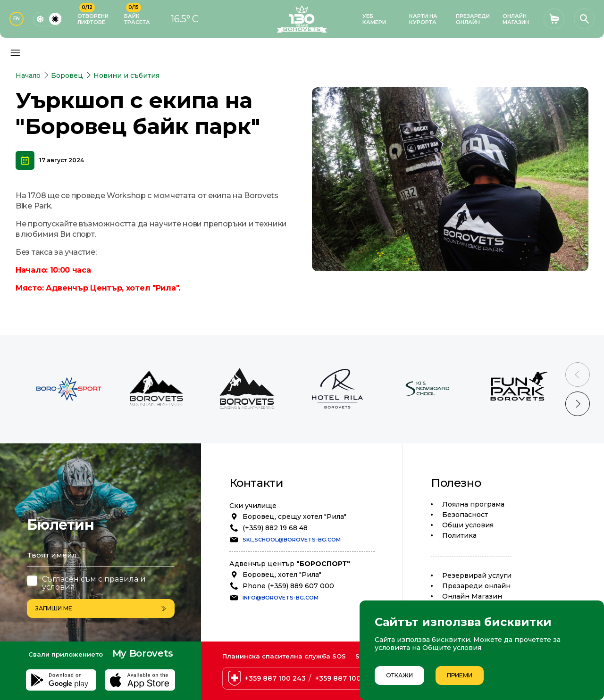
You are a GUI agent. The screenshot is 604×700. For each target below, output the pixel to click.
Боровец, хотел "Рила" (282, 575)
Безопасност (465, 515)
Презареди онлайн (476, 586)
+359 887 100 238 (346, 678)
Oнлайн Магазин (472, 596)
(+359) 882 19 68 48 (275, 528)
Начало (28, 75)
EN (17, 19)
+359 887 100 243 (275, 678)
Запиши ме (101, 608)
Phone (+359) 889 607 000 (288, 586)
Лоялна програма (473, 504)
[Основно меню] (15, 53)
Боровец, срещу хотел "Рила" (294, 517)
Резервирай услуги (477, 575)
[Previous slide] (578, 375)
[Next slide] (578, 404)
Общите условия (452, 648)
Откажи (399, 675)
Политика (459, 535)
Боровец (67, 75)
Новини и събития (126, 75)
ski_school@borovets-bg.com (292, 540)
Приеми (460, 675)
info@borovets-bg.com (281, 598)
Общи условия (468, 525)
